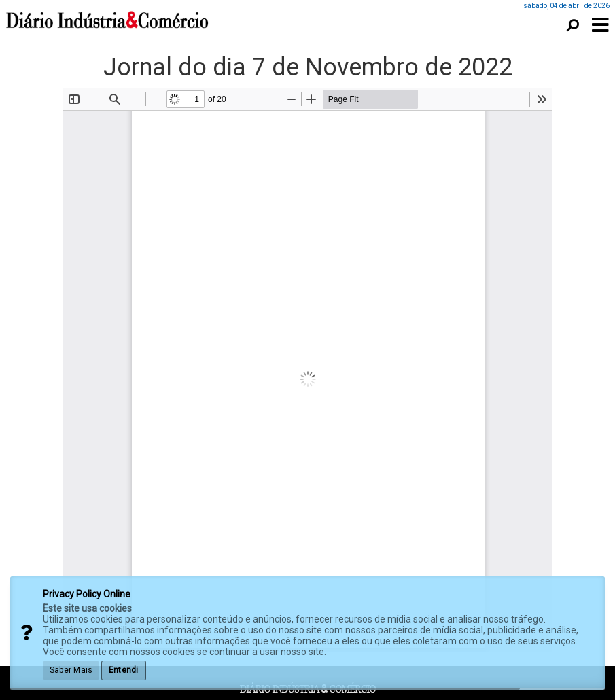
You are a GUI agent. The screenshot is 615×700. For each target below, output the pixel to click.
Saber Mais (71, 670)
